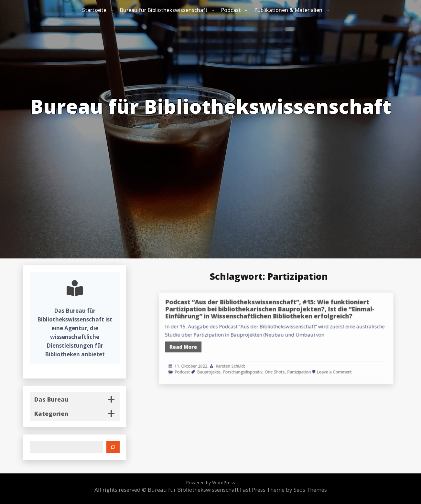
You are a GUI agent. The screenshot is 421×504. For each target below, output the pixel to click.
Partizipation (311, 364)
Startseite (94, 10)
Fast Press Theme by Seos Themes (283, 490)
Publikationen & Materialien (288, 10)
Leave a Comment (338, 364)
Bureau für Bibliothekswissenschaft (164, 10)
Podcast (231, 10)
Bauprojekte (242, 364)
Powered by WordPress (210, 483)
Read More (222, 345)
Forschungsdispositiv (268, 364)
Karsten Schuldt (258, 359)
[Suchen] (113, 447)
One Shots (292, 364)
